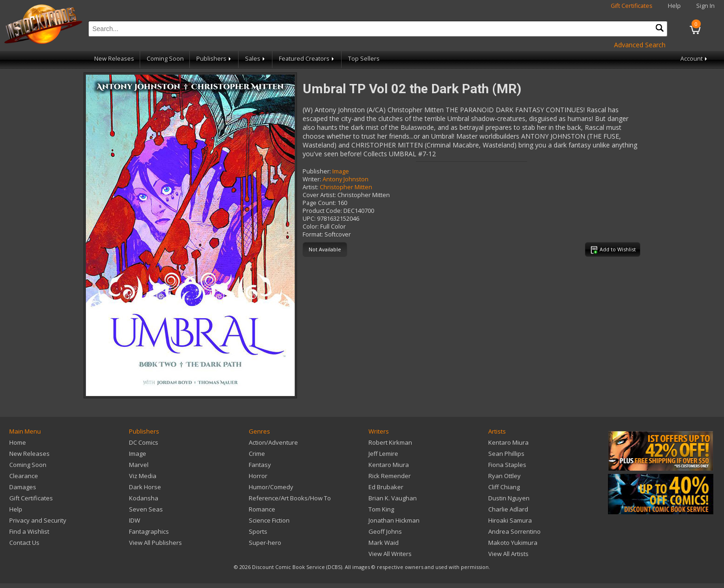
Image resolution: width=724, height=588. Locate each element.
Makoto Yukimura (513, 543)
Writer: (312, 179)
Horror (258, 476)
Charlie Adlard (508, 509)
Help (674, 6)
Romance (262, 509)
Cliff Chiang (504, 487)
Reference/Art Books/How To (290, 498)
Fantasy (260, 465)
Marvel (139, 465)
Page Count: (319, 203)
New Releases (114, 59)
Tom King (381, 509)
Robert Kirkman (390, 442)
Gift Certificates (632, 6)
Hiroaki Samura (510, 520)
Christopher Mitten (346, 187)
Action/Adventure (273, 442)
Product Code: (322, 211)
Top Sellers (364, 59)
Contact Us (24, 543)
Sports (258, 531)
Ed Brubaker (386, 487)
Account (695, 59)
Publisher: (317, 171)
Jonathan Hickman (394, 520)
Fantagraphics (149, 531)
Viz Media (143, 476)
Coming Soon (165, 59)
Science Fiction (269, 520)
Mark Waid (384, 543)
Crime (257, 454)
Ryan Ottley (504, 476)
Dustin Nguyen (509, 498)
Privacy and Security (38, 520)
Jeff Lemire (383, 454)
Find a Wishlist (29, 531)
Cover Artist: (319, 195)
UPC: (309, 219)
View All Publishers (155, 543)
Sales (256, 59)
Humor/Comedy (271, 487)
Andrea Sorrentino (514, 531)
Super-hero (265, 543)
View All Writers (390, 554)
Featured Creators (307, 59)
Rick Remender (390, 476)
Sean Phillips (506, 454)
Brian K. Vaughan (393, 498)
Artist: (310, 187)
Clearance (24, 476)
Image (341, 171)
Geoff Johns (385, 531)
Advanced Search (640, 45)
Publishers (214, 59)
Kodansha (144, 498)
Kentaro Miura (389, 465)
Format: (313, 234)
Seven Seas (146, 509)
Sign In (705, 6)
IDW (135, 520)
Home (18, 442)
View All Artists (508, 554)
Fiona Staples (507, 465)
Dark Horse (145, 487)
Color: (311, 227)
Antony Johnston (346, 179)
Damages (23, 487)
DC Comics (144, 442)
